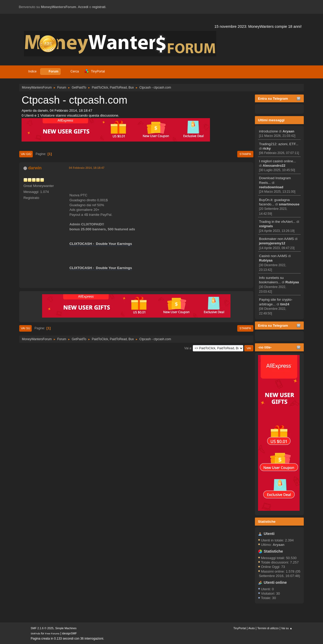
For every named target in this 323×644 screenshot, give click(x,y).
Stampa (245, 154)
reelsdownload (271, 187)
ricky (267, 148)
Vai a (188, 348)
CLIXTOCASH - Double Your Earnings (101, 244)
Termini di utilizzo (268, 628)
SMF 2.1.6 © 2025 (42, 628)
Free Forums (52, 633)
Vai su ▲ (287, 628)
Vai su (25, 328)
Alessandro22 (274, 166)
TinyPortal (240, 628)
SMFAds (35, 633)
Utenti (269, 534)
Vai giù (26, 154)
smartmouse (289, 204)
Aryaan (288, 131)
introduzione (269, 131)
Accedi (83, 7)
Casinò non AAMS (273, 256)
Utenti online (275, 582)
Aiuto (252, 628)
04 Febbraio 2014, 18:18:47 (87, 168)
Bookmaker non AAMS (276, 239)
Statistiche (267, 522)
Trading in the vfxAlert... (277, 222)
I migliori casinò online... (278, 161)
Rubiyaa (266, 260)
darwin (35, 168)
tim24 (285, 304)
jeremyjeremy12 (272, 243)
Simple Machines (66, 628)
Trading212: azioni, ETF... (279, 144)
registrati (99, 7)
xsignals (266, 226)
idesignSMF (70, 633)
